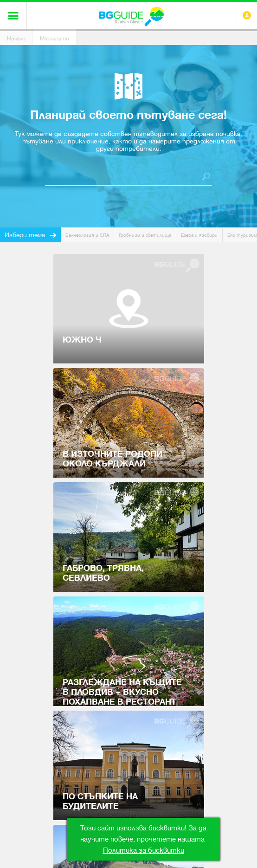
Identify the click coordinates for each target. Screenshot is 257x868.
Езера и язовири (199, 235)
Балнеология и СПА (87, 235)
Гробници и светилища (145, 235)
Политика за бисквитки (144, 850)
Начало (16, 39)
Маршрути (55, 39)
